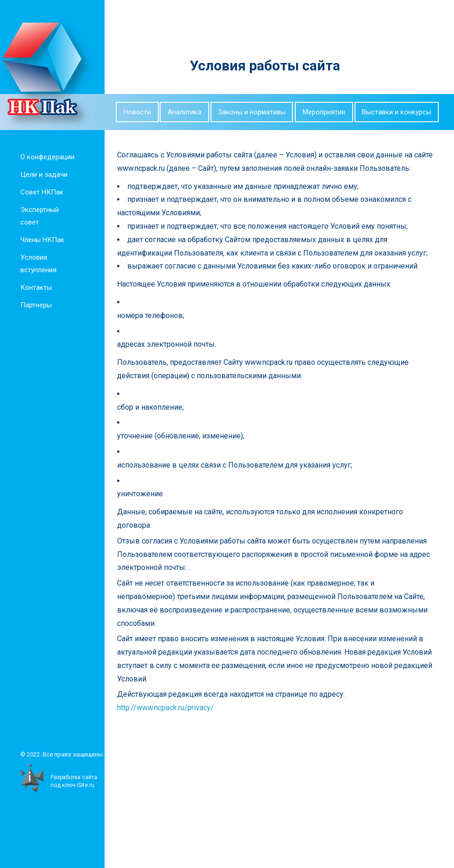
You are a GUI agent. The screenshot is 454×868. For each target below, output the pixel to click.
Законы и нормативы (252, 112)
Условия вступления (37, 264)
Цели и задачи (43, 175)
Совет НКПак (41, 192)
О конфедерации (47, 157)
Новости (137, 112)
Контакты (35, 287)
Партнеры (35, 305)
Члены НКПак (41, 240)
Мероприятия (324, 112)
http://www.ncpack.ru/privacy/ (171, 708)
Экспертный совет (39, 216)
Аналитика (184, 112)
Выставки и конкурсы (397, 112)
